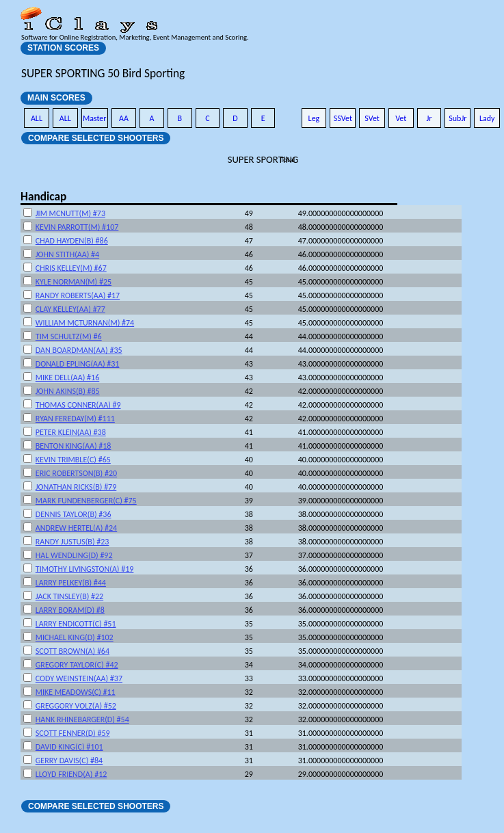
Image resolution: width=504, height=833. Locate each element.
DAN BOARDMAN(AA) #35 (79, 350)
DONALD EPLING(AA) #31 (78, 364)
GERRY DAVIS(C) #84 (69, 761)
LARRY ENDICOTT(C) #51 (76, 624)
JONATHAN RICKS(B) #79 (76, 487)
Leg (314, 118)
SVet (372, 118)
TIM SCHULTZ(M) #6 (69, 336)
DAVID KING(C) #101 (69, 747)
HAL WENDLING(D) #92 (74, 555)
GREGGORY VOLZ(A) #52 (76, 706)
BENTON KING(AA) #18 (74, 446)
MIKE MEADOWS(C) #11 (76, 692)
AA (124, 118)
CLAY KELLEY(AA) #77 (70, 309)
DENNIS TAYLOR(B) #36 (74, 514)
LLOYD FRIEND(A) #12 (71, 774)
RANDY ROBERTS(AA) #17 (78, 295)
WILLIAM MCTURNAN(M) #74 (85, 323)
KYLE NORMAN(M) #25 (74, 282)
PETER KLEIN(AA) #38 (71, 432)
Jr (429, 118)
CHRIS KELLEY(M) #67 (71, 268)
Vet (401, 118)
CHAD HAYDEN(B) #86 (72, 241)
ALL (37, 118)
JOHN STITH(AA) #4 (67, 254)
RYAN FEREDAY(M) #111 (75, 419)
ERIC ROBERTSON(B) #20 (76, 473)
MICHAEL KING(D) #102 (75, 637)
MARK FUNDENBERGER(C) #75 (86, 501)
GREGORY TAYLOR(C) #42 (77, 665)
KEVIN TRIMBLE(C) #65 (73, 460)
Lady (487, 118)
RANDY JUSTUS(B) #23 (72, 542)
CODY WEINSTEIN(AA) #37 (79, 678)
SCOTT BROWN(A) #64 (72, 651)
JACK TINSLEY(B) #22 (69, 596)
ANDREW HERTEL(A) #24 (76, 528)
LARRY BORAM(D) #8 (70, 610)
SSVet (343, 118)
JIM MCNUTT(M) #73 (70, 213)
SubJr (457, 118)
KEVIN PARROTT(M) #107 (77, 227)
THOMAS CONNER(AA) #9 (78, 405)
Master (95, 118)
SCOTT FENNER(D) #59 (73, 733)
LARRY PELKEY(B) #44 (71, 583)
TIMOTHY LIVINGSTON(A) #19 (85, 569)
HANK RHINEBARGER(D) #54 (82, 719)
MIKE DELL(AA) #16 (67, 378)
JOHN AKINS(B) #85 (68, 391)
